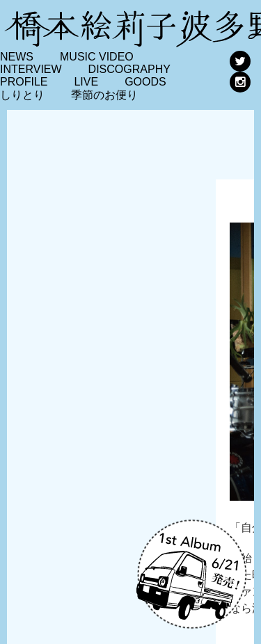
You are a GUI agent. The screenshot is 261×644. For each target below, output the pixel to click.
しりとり (22, 95)
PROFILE (24, 82)
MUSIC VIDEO (97, 57)
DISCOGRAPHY (129, 69)
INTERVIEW (31, 69)
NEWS (17, 57)
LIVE (86, 82)
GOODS (145, 82)
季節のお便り (104, 95)
